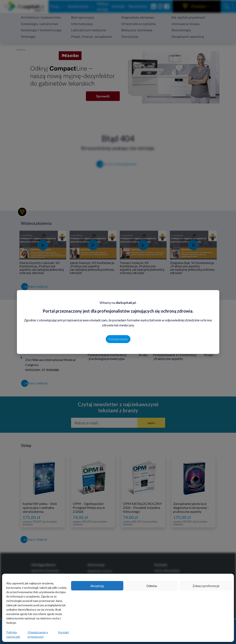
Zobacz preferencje (206, 586)
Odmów (152, 586)
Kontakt (64, 632)
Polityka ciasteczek (13, 634)
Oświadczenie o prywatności (38, 634)
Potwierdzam (118, 339)
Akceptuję (97, 586)
